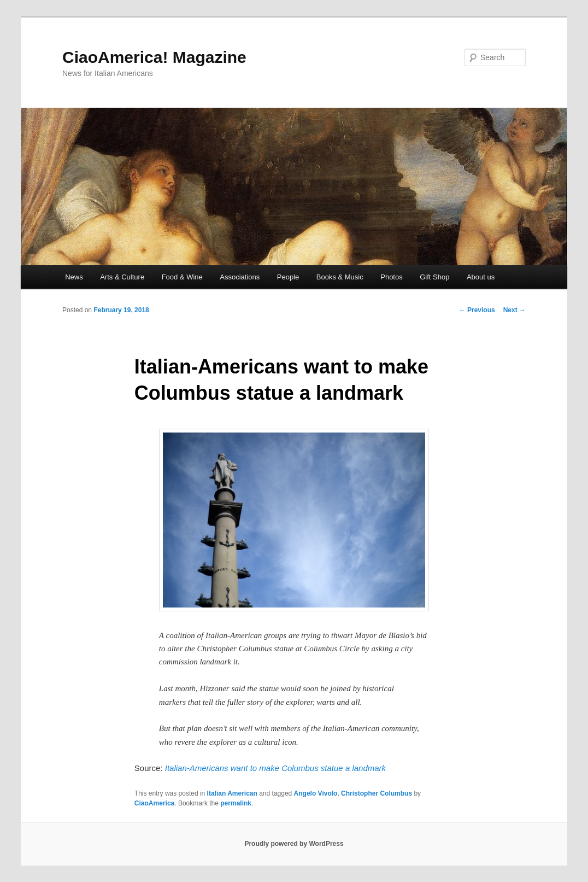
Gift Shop (434, 277)
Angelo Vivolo (316, 793)
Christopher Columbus (377, 793)
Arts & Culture (122, 277)
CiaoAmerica (154, 803)
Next (514, 310)
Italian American (232, 793)
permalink (236, 803)
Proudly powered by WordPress (294, 844)
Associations (240, 277)
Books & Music (340, 277)
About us (481, 277)
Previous (477, 310)
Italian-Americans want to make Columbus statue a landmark (275, 768)
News (74, 277)
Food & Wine (182, 277)
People (288, 277)
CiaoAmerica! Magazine (154, 57)
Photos (391, 277)
